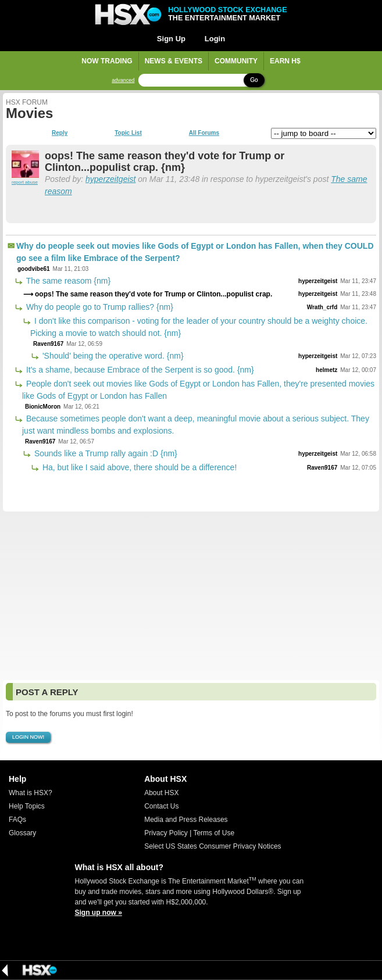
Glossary (22, 833)
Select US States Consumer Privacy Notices (213, 846)
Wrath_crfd (322, 307)
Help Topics (27, 806)
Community (236, 61)
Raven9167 (48, 344)
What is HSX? (31, 793)
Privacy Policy (166, 833)
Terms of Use (214, 833)
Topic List (128, 133)
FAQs (17, 820)
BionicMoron (43, 407)
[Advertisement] (191, 596)
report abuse (25, 182)
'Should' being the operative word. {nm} (112, 356)
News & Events (174, 61)
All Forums (204, 133)
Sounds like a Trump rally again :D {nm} (105, 453)
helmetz (326, 370)
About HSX (161, 793)
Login (215, 39)
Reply (60, 133)
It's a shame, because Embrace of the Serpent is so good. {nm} (139, 370)
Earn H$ (285, 61)
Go (254, 80)
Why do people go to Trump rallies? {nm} (99, 307)
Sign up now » (99, 913)
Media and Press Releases (186, 820)
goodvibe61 (34, 269)
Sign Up (171, 39)
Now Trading (107, 61)
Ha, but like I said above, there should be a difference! (138, 467)
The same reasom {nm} (67, 281)
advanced (123, 81)
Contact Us (161, 806)
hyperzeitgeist (110, 179)
